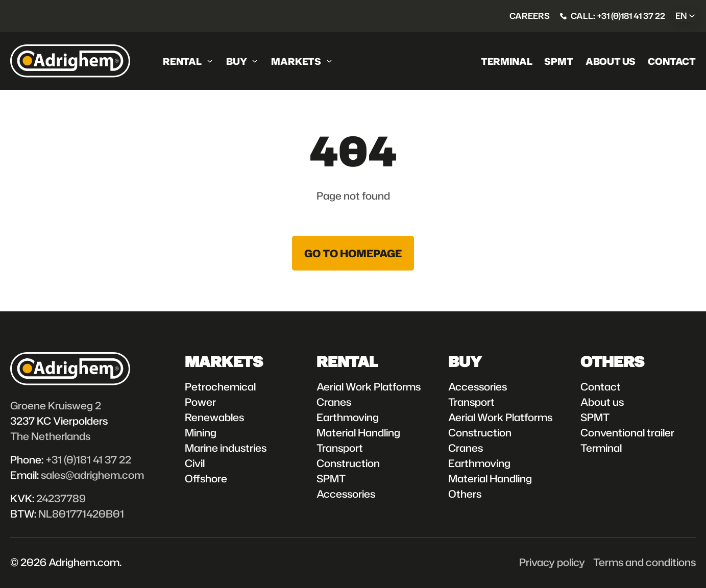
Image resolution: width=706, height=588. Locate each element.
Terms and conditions (644, 562)
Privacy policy (552, 562)
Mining (201, 432)
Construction (348, 463)
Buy (236, 61)
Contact (672, 61)
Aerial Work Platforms (369, 386)
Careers (530, 16)
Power (200, 402)
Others (465, 494)
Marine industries (226, 448)
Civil (195, 463)
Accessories (346, 494)
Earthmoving (348, 417)
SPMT (558, 61)
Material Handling (358, 432)
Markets (296, 61)
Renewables (214, 417)
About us (611, 61)
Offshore (206, 478)
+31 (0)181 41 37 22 (88, 459)
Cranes (334, 402)
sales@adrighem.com (92, 475)
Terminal (507, 61)
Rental (182, 61)
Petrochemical (220, 386)
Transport (340, 448)
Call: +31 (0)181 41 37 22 (618, 16)
